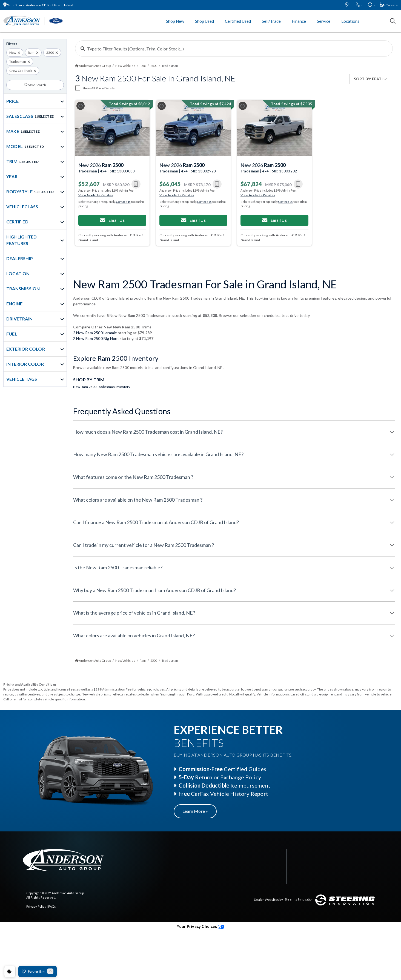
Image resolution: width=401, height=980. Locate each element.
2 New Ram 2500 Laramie (95, 333)
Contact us (123, 202)
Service (324, 21)
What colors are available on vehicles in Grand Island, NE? (134, 635)
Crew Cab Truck (21, 71)
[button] (348, 5)
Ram (31, 52)
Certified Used (238, 21)
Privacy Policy (36, 906)
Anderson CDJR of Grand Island (38, 5)
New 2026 (101, 165)
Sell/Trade (271, 21)
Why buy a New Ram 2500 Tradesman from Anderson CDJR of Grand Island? (154, 590)
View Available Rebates (96, 195)
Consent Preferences (10, 972)
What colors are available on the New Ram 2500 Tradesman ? (138, 500)
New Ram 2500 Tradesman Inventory (102, 387)
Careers (389, 5)
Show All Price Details (99, 88)
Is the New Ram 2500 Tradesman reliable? (118, 567)
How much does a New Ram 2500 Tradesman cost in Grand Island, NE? (148, 432)
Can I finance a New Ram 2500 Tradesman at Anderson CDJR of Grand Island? (156, 522)
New (13, 52)
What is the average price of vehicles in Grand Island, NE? (134, 613)
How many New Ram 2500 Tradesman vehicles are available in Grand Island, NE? (158, 454)
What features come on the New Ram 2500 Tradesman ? (133, 477)
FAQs (52, 906)
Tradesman (18, 62)
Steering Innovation (299, 899)
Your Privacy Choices (200, 926)
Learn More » (195, 811)
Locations (350, 21)
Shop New (175, 21)
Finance (299, 21)
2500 (50, 52)
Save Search (35, 85)
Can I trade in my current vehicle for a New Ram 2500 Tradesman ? (144, 545)
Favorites (38, 971)
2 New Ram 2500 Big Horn (96, 338)
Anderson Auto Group (68, 893)
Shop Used (204, 21)
